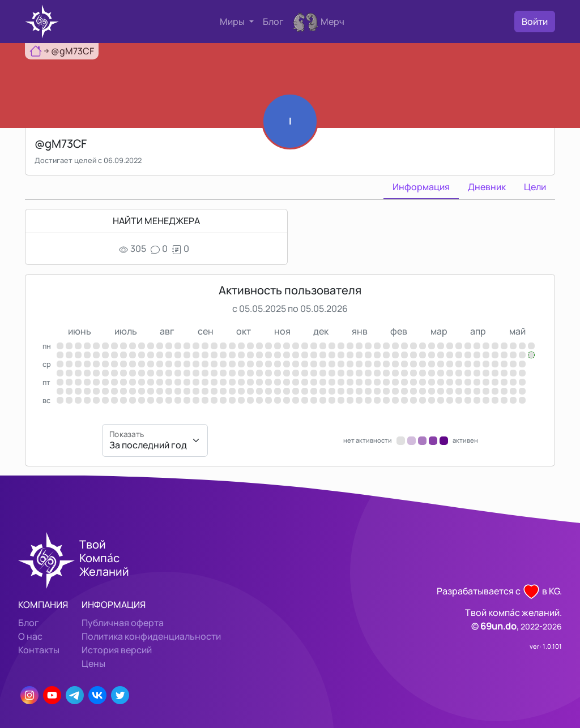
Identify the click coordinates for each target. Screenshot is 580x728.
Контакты (39, 650)
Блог (273, 22)
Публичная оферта (123, 623)
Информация (421, 187)
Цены (93, 663)
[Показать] (155, 440)
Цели (535, 187)
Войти (535, 22)
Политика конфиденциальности (151, 636)
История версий (117, 650)
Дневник (487, 187)
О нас (30, 636)
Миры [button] (233, 22)
